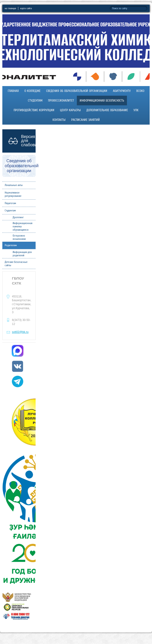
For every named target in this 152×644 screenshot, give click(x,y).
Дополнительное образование (107, 110)
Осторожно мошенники (19, 237)
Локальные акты (14, 185)
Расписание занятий (85, 120)
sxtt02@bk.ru (20, 332)
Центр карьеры (70, 110)
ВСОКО (140, 91)
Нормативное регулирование (13, 194)
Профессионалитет (61, 101)
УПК (136, 110)
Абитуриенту (122, 91)
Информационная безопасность (102, 101)
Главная (13, 91)
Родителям (11, 245)
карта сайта (26, 8)
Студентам (35, 101)
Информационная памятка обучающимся (22, 226)
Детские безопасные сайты (16, 264)
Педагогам (10, 203)
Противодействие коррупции (34, 110)
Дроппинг (18, 217)
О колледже (32, 91)
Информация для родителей (22, 254)
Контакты (59, 120)
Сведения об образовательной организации (77, 91)
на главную (10, 8)
